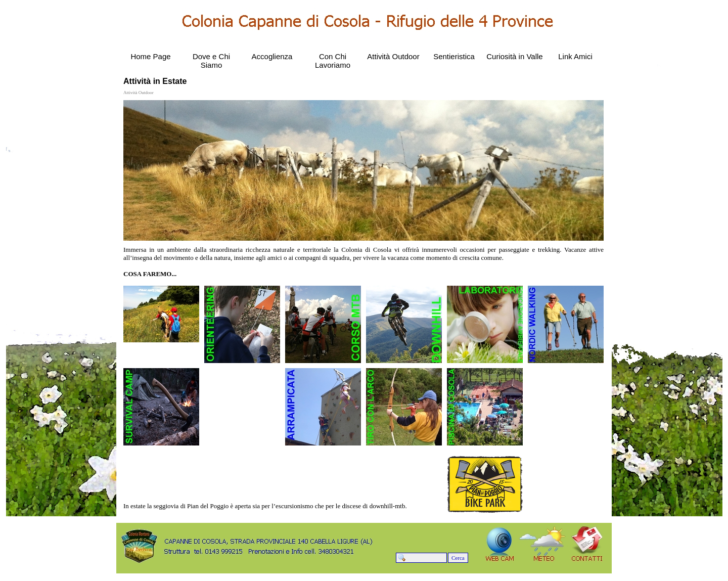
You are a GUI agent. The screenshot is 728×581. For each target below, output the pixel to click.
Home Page (150, 56)
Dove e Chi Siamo (211, 61)
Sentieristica (454, 56)
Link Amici (575, 56)
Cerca (458, 558)
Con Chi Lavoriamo (333, 61)
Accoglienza (272, 56)
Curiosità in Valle (514, 56)
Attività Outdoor (393, 56)
